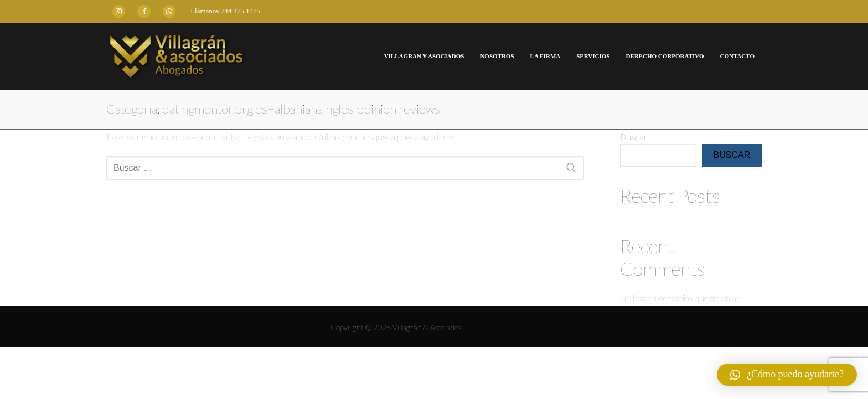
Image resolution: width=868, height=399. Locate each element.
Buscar (634, 137)
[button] (787, 375)
